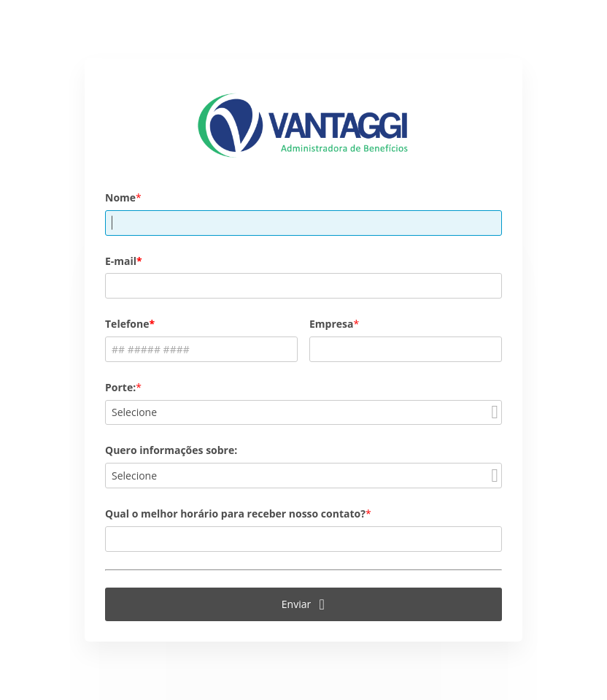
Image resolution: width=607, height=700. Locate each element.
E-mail (121, 261)
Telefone (127, 324)
